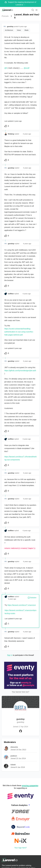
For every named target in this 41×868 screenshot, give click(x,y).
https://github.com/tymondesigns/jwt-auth (20, 371)
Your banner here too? (20, 692)
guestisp (20, 721)
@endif (27, 68)
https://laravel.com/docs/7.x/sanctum (22, 605)
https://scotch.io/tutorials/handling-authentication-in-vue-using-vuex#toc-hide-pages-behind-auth (19, 332)
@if (6, 68)
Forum (5, 16)
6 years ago (27, 134)
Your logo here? (20, 848)
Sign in (10, 655)
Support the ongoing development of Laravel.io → (20, 3)
